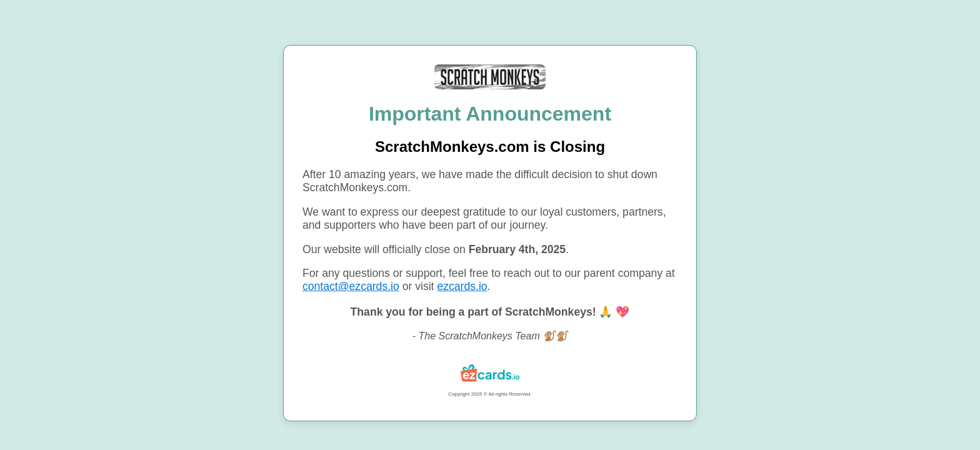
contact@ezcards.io (351, 286)
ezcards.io (462, 286)
